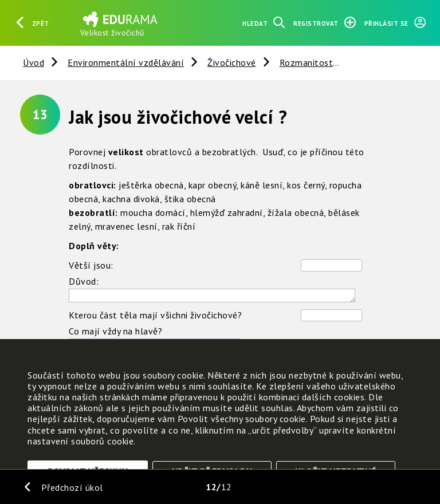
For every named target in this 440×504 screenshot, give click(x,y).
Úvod (34, 62)
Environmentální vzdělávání (126, 62)
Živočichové (232, 62)
